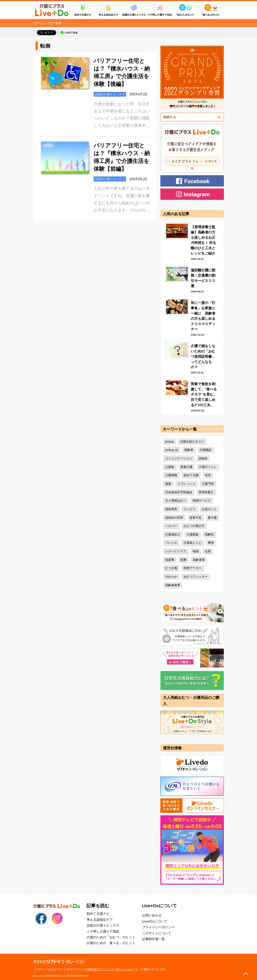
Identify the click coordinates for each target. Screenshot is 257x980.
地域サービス (202, 500)
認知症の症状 (174, 517)
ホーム (39, 23)
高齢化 (209, 534)
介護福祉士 (173, 534)
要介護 (212, 517)
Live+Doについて (155, 921)
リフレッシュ (186, 483)
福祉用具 (171, 509)
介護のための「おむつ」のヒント (111, 937)
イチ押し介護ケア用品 (103, 931)
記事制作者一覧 (153, 939)
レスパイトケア (176, 551)
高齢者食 (199, 559)
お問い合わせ (152, 915)
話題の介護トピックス (103, 925)
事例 (211, 543)
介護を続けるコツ (192, 441)
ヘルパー (171, 526)
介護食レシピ (192, 543)
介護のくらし (208, 467)
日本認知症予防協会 (179, 492)
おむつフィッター (196, 576)
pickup (169, 441)
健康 (168, 483)
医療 (183, 559)
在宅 (208, 475)
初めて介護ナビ (98, 913)
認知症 (203, 458)
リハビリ (189, 509)
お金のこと (209, 509)
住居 (208, 551)
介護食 (170, 467)
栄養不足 (196, 517)
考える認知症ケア (100, 919)
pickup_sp (172, 450)
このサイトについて (157, 933)
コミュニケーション (179, 458)
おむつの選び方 (194, 526)
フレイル (171, 543)
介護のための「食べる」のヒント (111, 943)
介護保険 (171, 475)
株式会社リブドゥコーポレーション (110, 969)
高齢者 (189, 450)
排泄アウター (192, 568)
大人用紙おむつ (176, 500)
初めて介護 (191, 475)
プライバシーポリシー (158, 927)
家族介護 (186, 467)
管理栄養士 (206, 492)
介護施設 (206, 450)
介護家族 (192, 534)
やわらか (171, 576)
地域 (196, 551)
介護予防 (208, 483)
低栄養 (170, 559)
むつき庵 (171, 568)
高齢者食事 (173, 585)
